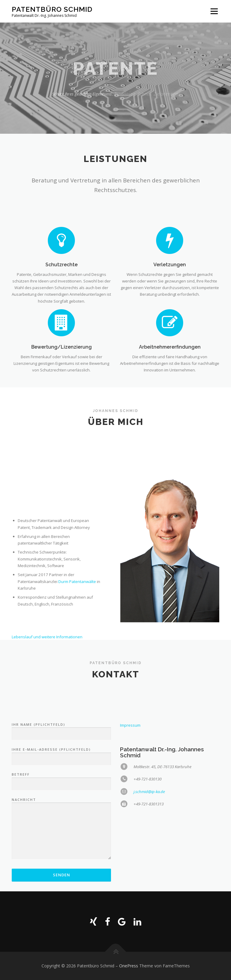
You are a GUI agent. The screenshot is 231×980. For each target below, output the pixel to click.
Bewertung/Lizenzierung (62, 374)
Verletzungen (170, 297)
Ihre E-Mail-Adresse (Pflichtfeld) (61, 821)
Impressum (130, 792)
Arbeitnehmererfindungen (170, 374)
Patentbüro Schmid (52, 9)
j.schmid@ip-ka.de (149, 858)
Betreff (61, 846)
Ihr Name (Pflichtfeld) (61, 796)
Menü (214, 11)
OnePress (129, 966)
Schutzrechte (62, 297)
